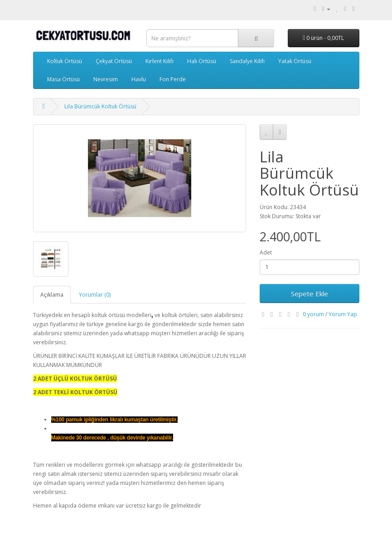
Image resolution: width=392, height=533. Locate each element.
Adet (266, 252)
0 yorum (313, 314)
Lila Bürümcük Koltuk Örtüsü (100, 106)
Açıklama (52, 295)
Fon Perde (173, 79)
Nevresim (106, 79)
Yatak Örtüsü (295, 61)
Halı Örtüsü (202, 61)
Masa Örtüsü (63, 79)
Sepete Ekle (310, 293)
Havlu (139, 79)
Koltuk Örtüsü (65, 61)
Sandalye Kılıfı (247, 61)
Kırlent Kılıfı (160, 61)
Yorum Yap (343, 314)
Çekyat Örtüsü (114, 61)
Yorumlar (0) (95, 295)
